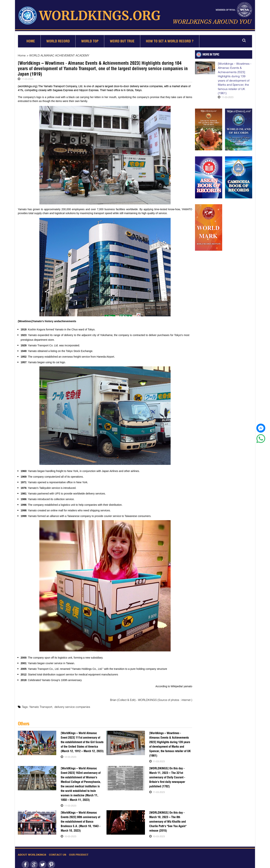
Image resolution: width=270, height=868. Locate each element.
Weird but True (122, 40)
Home (31, 40)
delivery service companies (70, 705)
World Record (58, 40)
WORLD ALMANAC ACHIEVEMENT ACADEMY (58, 54)
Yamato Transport (40, 705)
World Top (90, 40)
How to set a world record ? (170, 40)
